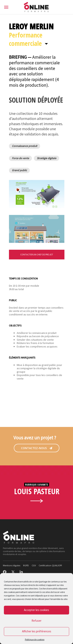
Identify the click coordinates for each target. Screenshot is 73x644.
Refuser (36, 621)
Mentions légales (12, 565)
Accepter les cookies (36, 610)
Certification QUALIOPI (50, 565)
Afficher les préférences (37, 631)
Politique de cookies (35, 639)
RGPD (26, 565)
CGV (34, 565)
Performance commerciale (26, 39)
